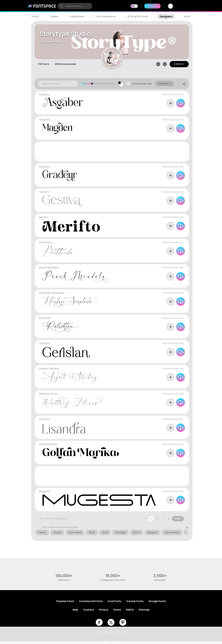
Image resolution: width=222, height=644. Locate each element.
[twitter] (111, 625)
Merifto (44, 220)
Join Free (186, 6)
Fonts (35, 16)
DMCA (130, 612)
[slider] (92, 87)
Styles (54, 16)
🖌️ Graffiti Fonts (138, 16)
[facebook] (99, 625)
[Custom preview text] (58, 86)
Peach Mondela (49, 271)
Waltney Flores (48, 397)
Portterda (45, 245)
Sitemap (144, 612)
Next (178, 522)
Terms (117, 612)
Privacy (104, 612)
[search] (75, 6)
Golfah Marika (48, 447)
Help (75, 612)
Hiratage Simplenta (52, 296)
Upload (152, 6)
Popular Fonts (65, 604)
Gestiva (44, 195)
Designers (166, 16)
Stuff (187, 16)
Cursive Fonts (135, 604)
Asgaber (44, 97)
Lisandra (45, 422)
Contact (179, 67)
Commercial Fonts (91, 604)
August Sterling (49, 371)
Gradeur (44, 169)
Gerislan (44, 346)
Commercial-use (142, 87)
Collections (77, 16)
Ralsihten (45, 321)
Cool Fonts (114, 604)
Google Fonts (157, 604)
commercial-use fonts (113, 583)
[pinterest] (123, 625)
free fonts (64, 583)
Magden (44, 123)
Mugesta (45, 494)
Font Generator (106, 16)
